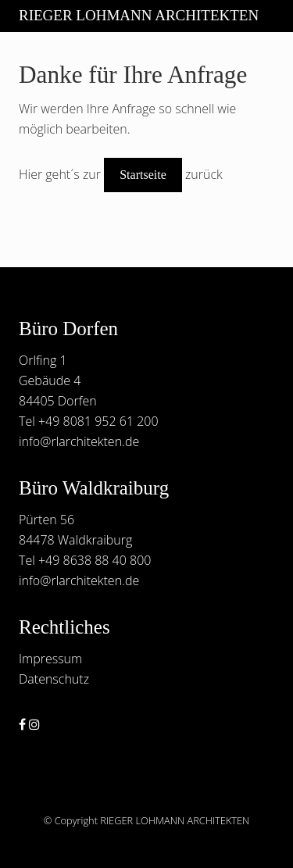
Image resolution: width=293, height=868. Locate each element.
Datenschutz (54, 679)
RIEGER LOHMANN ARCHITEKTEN (139, 15)
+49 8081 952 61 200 (98, 421)
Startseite (143, 175)
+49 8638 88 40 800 (95, 560)
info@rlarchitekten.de (79, 441)
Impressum (50, 659)
